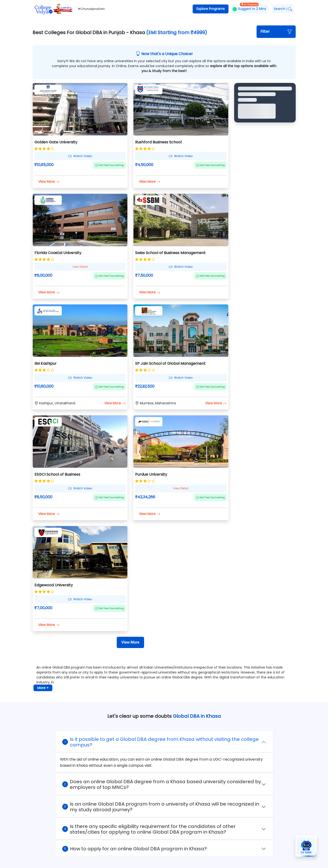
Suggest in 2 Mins (249, 8)
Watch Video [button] (80, 156)
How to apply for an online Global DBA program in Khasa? (135, 849)
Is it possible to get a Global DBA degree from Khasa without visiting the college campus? (160, 742)
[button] (276, 32)
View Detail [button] (80, 267)
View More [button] (49, 182)
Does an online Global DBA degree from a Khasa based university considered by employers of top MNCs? (162, 784)
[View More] (130, 642)
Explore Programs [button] (211, 9)
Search (283, 9)
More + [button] (43, 688)
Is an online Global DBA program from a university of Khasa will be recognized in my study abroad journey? (161, 807)
